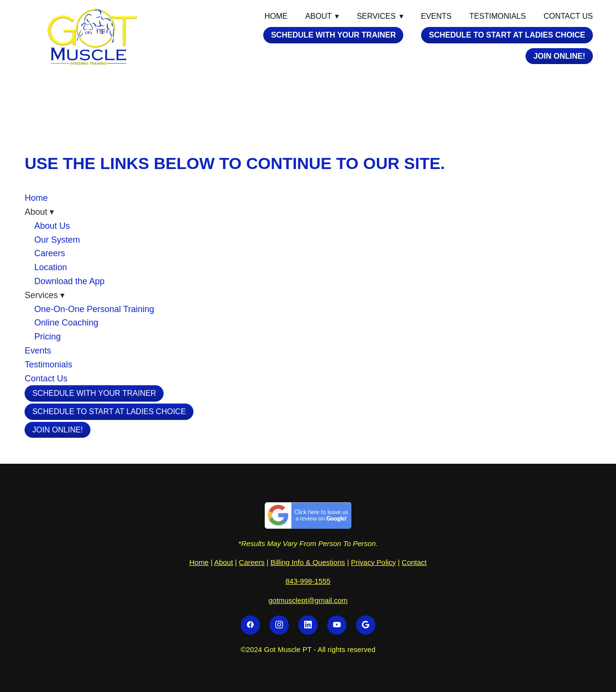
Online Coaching (66, 323)
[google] (366, 625)
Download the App (69, 281)
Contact (414, 562)
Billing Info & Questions (308, 562)
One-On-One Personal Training (94, 309)
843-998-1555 (308, 581)
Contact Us (568, 16)
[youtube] (337, 625)
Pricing (47, 337)
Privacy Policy (373, 562)
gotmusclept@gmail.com (308, 600)
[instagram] (279, 625)
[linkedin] (308, 625)
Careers (50, 253)
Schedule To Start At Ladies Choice (507, 35)
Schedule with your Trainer (333, 35)
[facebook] (250, 625)
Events (436, 16)
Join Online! (559, 56)
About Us (52, 226)
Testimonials (497, 16)
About (224, 562)
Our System (57, 240)
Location (51, 267)
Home (276, 16)
